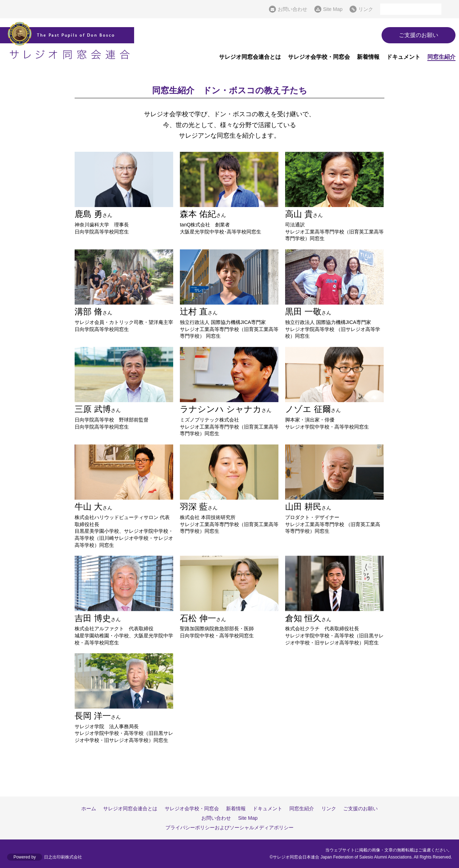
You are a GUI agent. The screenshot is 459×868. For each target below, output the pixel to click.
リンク (366, 9)
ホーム (89, 808)
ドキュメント (403, 57)
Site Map (333, 9)
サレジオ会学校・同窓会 (319, 57)
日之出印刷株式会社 (63, 857)
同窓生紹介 (441, 57)
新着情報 (368, 57)
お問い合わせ (293, 9)
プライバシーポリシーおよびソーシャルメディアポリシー (229, 828)
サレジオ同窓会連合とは (250, 57)
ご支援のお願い (419, 35)
